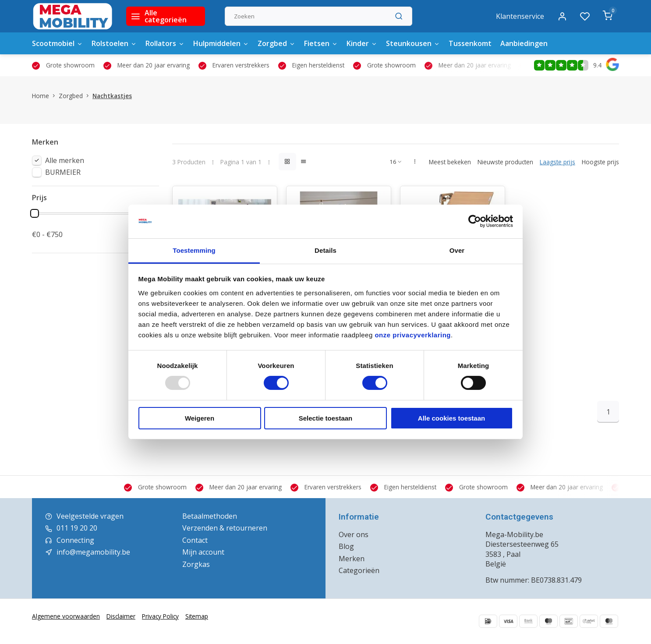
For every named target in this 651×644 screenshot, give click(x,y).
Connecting (75, 540)
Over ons (354, 534)
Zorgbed (276, 43)
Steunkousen (413, 43)
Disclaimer (121, 616)
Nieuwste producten (505, 162)
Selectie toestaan (326, 418)
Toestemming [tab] (194, 250)
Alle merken (65, 160)
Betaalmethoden (210, 516)
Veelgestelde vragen (90, 516)
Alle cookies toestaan (451, 418)
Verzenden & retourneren (225, 528)
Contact (195, 540)
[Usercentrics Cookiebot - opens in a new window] (475, 221)
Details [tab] (325, 250)
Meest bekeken (450, 162)
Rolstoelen (114, 43)
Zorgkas (196, 564)
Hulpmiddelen (221, 43)
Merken (352, 559)
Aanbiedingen (524, 43)
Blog (346, 546)
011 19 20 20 (77, 528)
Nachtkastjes (112, 96)
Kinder (362, 43)
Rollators (165, 43)
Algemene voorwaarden (66, 616)
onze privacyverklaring (413, 335)
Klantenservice (520, 16)
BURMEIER (63, 172)
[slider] (35, 213)
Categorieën (359, 570)
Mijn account (203, 552)
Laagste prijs (557, 162)
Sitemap (197, 616)
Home (45, 96)
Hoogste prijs (600, 162)
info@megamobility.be (93, 552)
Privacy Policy (160, 616)
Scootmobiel (57, 43)
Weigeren (200, 418)
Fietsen (321, 43)
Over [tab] (457, 250)
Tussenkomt (470, 43)
